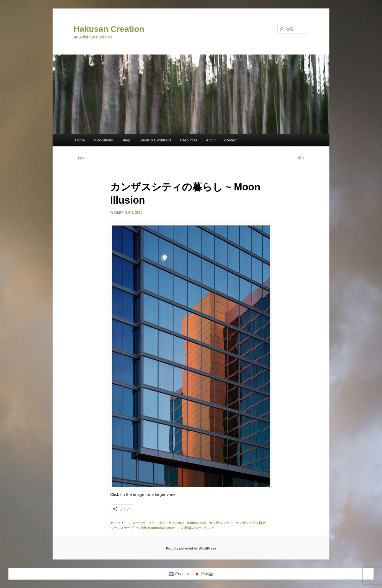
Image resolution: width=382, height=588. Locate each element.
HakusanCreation (162, 528)
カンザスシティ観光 (251, 523)
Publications (103, 140)
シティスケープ (122, 528)
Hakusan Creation (109, 29)
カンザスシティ (221, 523)
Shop (126, 140)
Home (80, 140)
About (211, 140)
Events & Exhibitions (155, 140)
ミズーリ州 (137, 523)
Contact (230, 140)
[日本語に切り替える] (204, 574)
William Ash (196, 523)
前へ (79, 158)
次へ (303, 158)
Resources (189, 140)
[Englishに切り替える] (179, 574)
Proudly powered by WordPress (191, 548)
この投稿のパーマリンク (196, 528)
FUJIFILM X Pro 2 (170, 523)
